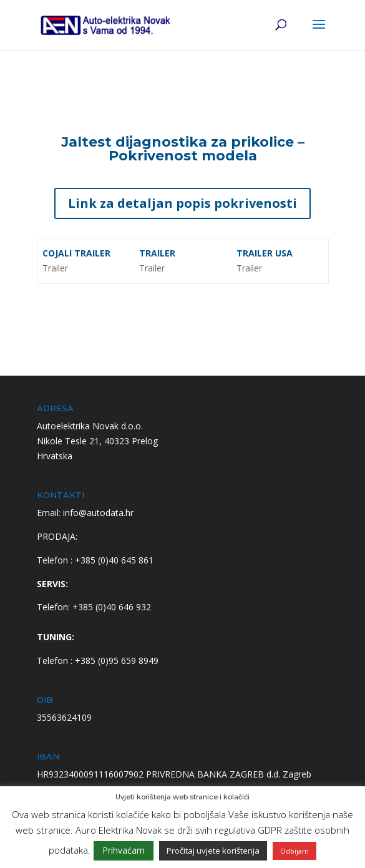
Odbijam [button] (294, 851)
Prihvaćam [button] (124, 850)
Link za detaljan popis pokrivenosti (182, 203)
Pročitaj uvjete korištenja (213, 851)
